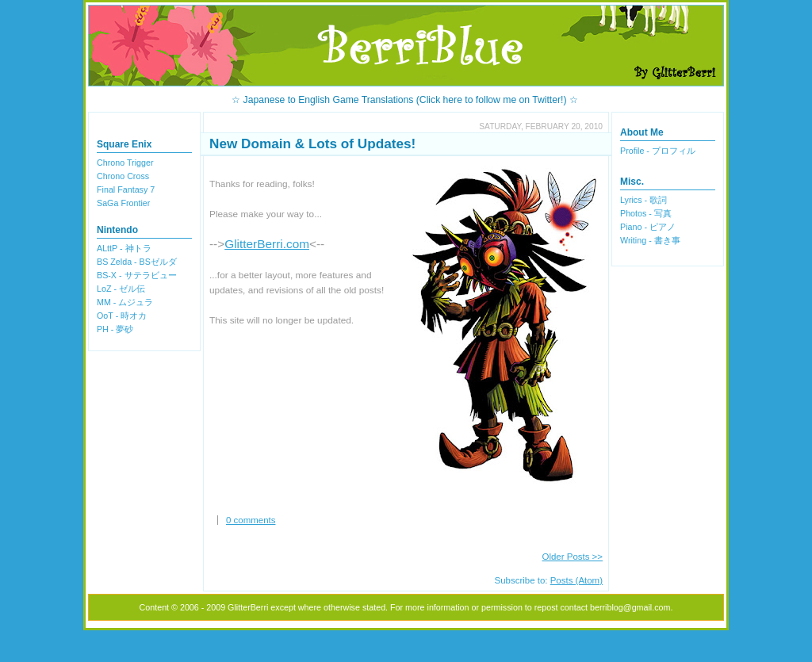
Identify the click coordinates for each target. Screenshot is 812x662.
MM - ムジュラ (125, 302)
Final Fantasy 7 (126, 189)
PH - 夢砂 (115, 329)
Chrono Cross (123, 176)
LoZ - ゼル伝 (121, 289)
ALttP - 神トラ (124, 248)
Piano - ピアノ (648, 227)
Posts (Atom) (576, 580)
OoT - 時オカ (122, 316)
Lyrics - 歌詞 (643, 200)
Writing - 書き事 (650, 240)
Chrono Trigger (125, 163)
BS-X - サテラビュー (137, 275)
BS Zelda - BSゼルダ (137, 262)
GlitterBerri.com (267, 244)
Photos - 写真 (646, 213)
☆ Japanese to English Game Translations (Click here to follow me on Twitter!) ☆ (405, 100)
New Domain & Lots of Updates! (312, 143)
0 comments (251, 520)
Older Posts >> (573, 557)
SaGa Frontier (123, 203)
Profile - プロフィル (658, 151)
